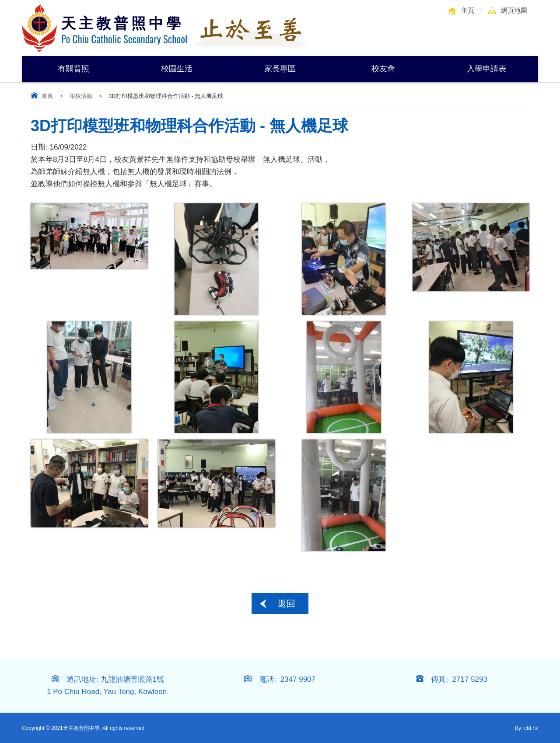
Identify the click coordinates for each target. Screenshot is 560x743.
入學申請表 (486, 69)
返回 (287, 603)
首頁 (47, 96)
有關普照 (73, 69)
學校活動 (81, 96)
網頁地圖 (514, 10)
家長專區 (280, 69)
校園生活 (177, 69)
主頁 (468, 10)
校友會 (383, 69)
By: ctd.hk (527, 728)
